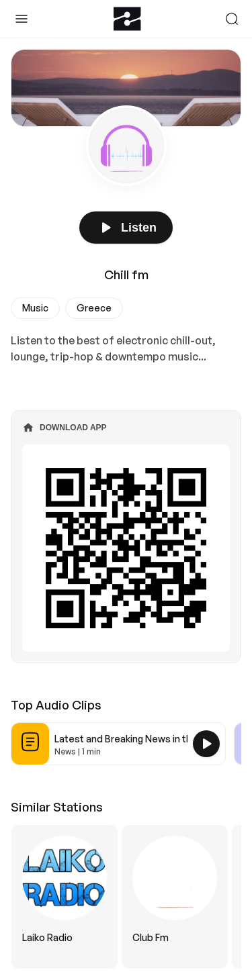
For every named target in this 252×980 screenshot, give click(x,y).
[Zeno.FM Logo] (127, 19)
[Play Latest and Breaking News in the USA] (206, 744)
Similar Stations (57, 807)
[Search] (232, 19)
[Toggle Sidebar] (22, 19)
